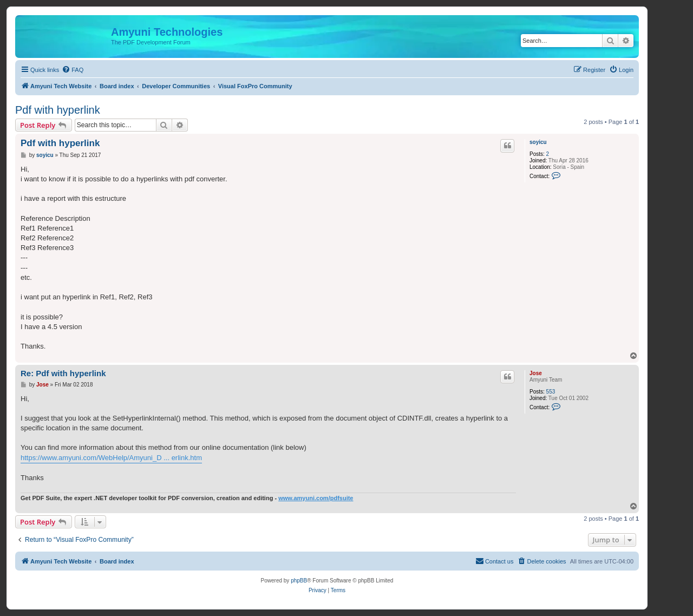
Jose (536, 373)
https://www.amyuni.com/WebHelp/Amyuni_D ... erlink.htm (111, 458)
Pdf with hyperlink (58, 110)
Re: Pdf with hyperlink (63, 373)
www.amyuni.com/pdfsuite (316, 498)
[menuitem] (73, 70)
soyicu (538, 142)
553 (551, 392)
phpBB (299, 581)
